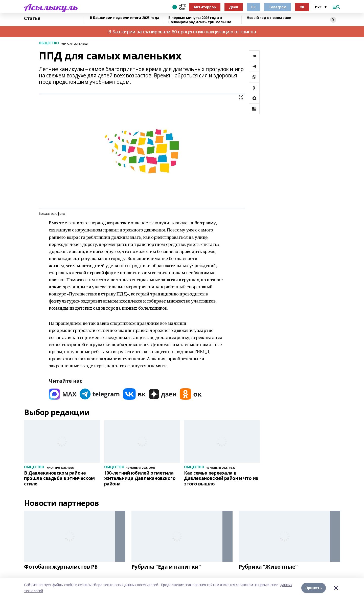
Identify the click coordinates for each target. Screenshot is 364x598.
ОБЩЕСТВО (49, 43)
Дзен (234, 7)
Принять (314, 588)
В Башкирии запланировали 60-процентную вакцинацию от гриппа (182, 32)
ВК (253, 7)
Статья (32, 18)
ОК (302, 7)
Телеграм (278, 7)
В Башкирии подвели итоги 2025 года (125, 18)
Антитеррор (205, 7)
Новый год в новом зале (269, 18)
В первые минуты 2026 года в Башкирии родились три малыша (200, 20)
